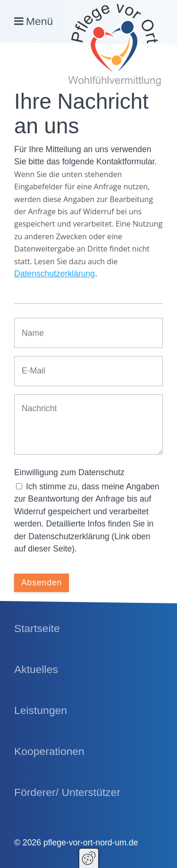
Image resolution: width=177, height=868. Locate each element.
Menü (39, 21)
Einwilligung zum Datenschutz (69, 472)
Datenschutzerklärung (55, 274)
